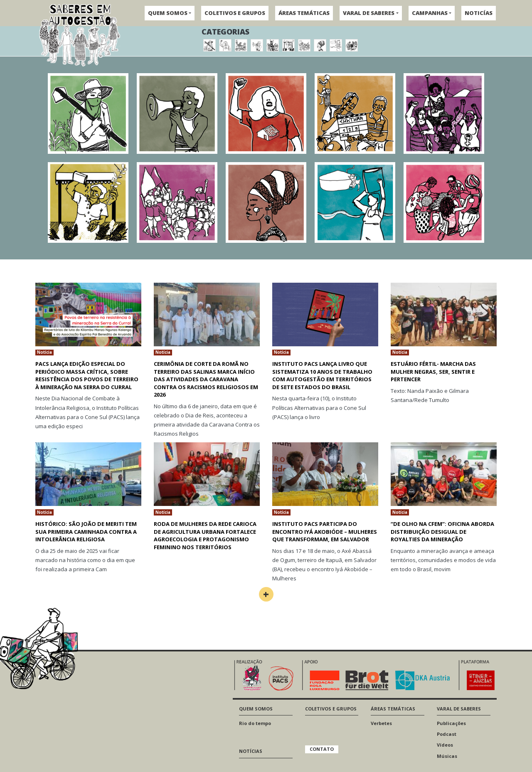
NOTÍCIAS (251, 751)
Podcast (447, 734)
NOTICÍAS (479, 13)
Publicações (451, 723)
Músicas (447, 756)
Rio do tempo (255, 723)
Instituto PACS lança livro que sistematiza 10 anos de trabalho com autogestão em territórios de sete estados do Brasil (322, 375)
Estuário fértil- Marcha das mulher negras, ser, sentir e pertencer (433, 371)
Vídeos (445, 745)
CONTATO (322, 749)
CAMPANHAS (430, 13)
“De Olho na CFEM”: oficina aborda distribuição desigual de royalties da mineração (442, 532)
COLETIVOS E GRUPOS (235, 13)
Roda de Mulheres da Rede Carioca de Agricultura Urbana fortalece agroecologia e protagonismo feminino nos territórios (205, 535)
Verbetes (381, 723)
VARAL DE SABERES (369, 13)
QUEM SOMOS (168, 13)
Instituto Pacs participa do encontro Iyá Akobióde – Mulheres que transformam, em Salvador (325, 532)
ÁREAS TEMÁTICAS (304, 13)
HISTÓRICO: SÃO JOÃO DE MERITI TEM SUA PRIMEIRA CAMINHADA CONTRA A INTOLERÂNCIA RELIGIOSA (86, 532)
